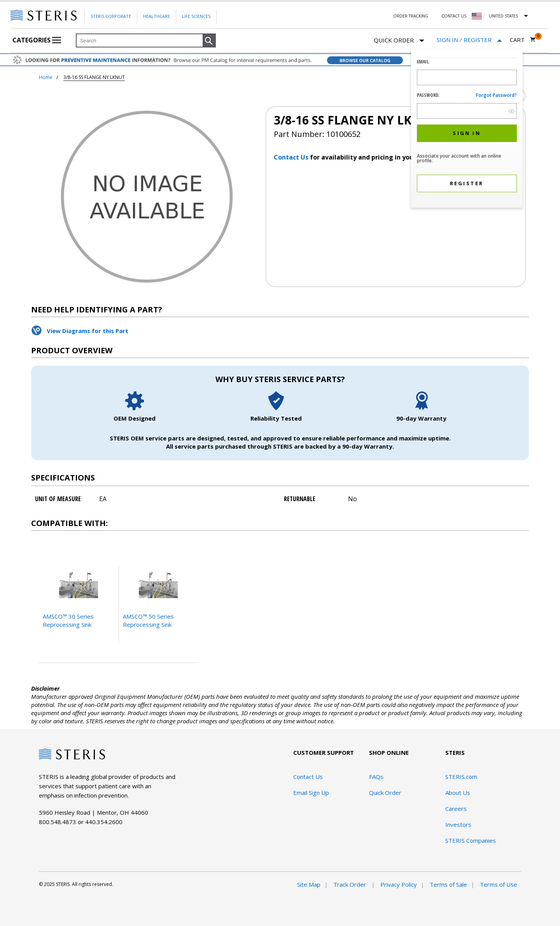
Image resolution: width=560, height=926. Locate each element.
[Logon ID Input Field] (467, 77)
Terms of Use (499, 884)
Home (46, 77)
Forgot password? (496, 95)
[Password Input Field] (467, 111)
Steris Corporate (111, 16)
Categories (37, 40)
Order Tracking (411, 16)
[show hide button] (512, 111)
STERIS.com (461, 777)
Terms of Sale (448, 884)
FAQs (376, 777)
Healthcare (157, 16)
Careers (456, 808)
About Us (458, 793)
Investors (458, 824)
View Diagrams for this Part (87, 331)
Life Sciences (196, 16)
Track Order (350, 884)
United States (503, 16)
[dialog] (467, 130)
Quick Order (399, 41)
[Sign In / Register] (469, 40)
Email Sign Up (311, 793)
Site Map (309, 884)
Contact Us (454, 16)
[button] (209, 41)
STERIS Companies (471, 840)
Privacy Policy (399, 884)
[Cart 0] (523, 40)
